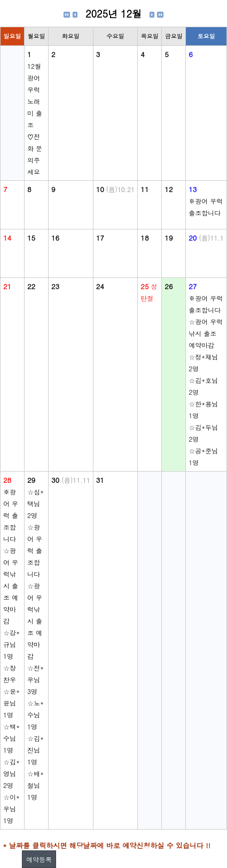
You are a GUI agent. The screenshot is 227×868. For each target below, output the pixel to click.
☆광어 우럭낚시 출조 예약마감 (206, 333)
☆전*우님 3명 (36, 679)
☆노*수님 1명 (36, 715)
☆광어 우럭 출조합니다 (35, 550)
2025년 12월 (113, 14)
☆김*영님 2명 (11, 773)
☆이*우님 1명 (11, 809)
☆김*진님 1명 (36, 750)
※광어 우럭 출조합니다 (11, 515)
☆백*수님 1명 (11, 738)
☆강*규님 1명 (11, 644)
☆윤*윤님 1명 (11, 703)
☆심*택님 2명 (36, 503)
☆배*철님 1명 (36, 785)
